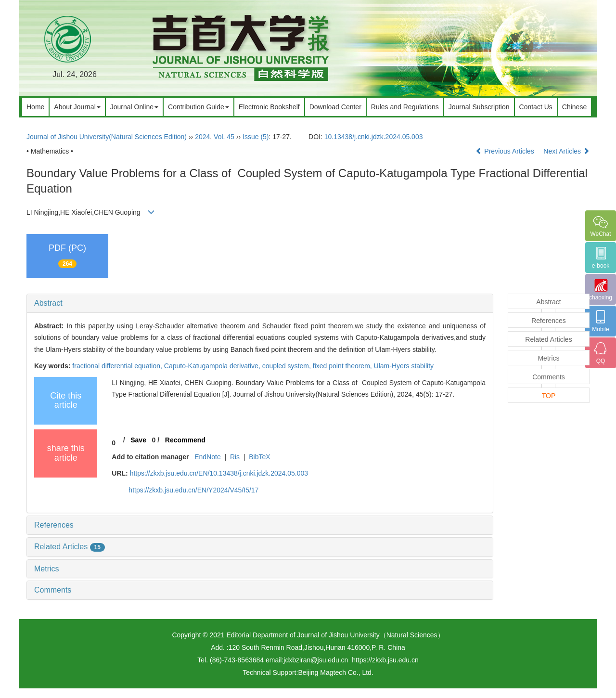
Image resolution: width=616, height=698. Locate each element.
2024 (202, 137)
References (54, 525)
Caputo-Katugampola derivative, (213, 366)
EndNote (207, 457)
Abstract (48, 303)
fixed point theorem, (343, 366)
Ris (235, 457)
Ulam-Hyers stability (404, 366)
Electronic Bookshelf (269, 107)
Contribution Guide (199, 107)
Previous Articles (506, 151)
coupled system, (288, 366)
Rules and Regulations (405, 107)
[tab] (260, 303)
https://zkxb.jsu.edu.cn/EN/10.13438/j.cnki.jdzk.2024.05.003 (219, 473)
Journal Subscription (479, 107)
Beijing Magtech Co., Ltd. (335, 672)
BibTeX (259, 457)
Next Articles (566, 151)
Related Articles (70, 547)
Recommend (185, 440)
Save (138, 440)
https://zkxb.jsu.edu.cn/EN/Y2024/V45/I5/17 (193, 490)
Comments (53, 590)
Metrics (47, 569)
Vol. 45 (224, 137)
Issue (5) (256, 137)
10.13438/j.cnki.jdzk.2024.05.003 (374, 137)
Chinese (574, 107)
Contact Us (536, 107)
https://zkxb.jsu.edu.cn (385, 660)
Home (35, 107)
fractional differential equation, (118, 366)
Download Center (335, 107)
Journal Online (134, 107)
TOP (549, 396)
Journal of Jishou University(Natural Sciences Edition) (107, 137)
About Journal (77, 107)
